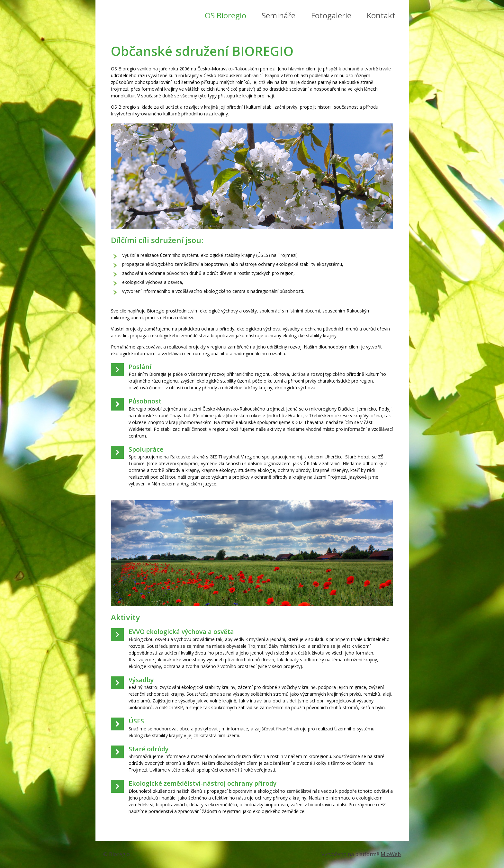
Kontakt (381, 15)
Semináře (279, 15)
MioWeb (391, 854)
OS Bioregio (225, 15)
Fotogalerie (331, 15)
